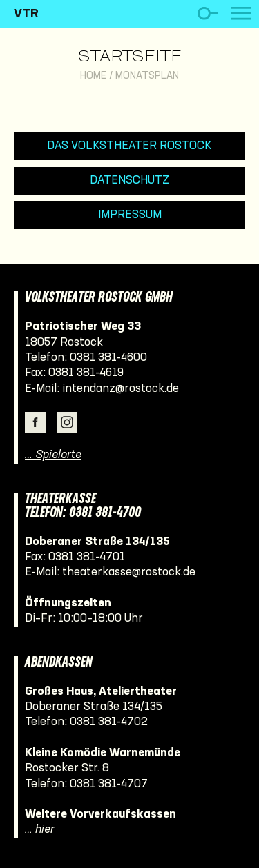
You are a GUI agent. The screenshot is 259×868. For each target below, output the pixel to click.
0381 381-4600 (108, 358)
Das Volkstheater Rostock (129, 146)
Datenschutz (129, 180)
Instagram (67, 422)
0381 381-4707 (109, 784)
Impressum (130, 215)
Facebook (35, 422)
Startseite (130, 57)
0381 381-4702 (109, 722)
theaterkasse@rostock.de (129, 572)
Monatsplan (147, 76)
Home (93, 76)
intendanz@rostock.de (121, 389)
